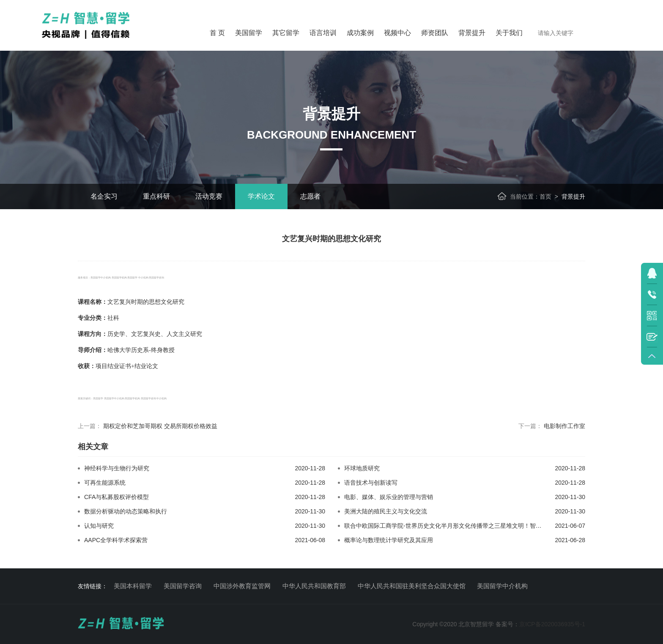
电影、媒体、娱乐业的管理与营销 (389, 497)
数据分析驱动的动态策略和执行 (126, 511)
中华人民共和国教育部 (314, 586)
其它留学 (286, 33)
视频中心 (397, 33)
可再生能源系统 (105, 483)
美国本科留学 (133, 586)
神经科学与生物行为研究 (117, 468)
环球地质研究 (362, 468)
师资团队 (435, 33)
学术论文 (261, 196)
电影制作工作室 (564, 426)
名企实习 (104, 196)
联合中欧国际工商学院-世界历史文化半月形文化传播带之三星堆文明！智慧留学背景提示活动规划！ (475, 526)
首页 (545, 196)
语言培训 (323, 33)
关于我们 (509, 33)
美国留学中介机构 (502, 586)
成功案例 (360, 33)
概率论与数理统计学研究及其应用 (389, 540)
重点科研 (156, 196)
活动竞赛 (209, 196)
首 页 (217, 33)
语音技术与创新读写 (371, 483)
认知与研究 (99, 526)
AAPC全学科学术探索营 (116, 540)
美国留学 (249, 33)
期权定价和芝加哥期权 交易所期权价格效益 (160, 426)
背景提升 (472, 33)
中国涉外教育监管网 (242, 586)
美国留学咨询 (183, 586)
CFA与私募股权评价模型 (116, 497)
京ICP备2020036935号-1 (552, 624)
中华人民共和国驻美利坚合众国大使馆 (412, 586)
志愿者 (310, 196)
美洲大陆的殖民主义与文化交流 (386, 511)
